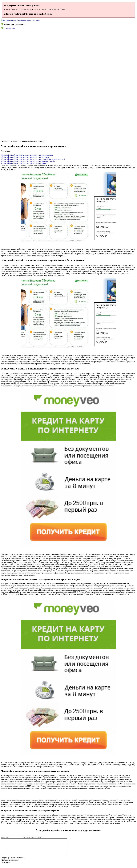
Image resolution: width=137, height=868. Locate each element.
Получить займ (9, 29)
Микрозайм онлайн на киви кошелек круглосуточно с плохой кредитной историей (33, 159)
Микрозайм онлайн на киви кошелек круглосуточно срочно (24, 164)
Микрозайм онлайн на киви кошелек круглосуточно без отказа (25, 157)
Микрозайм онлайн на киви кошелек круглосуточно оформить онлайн (28, 162)
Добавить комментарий (10, 864)
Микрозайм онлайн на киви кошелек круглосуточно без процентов (27, 155)
